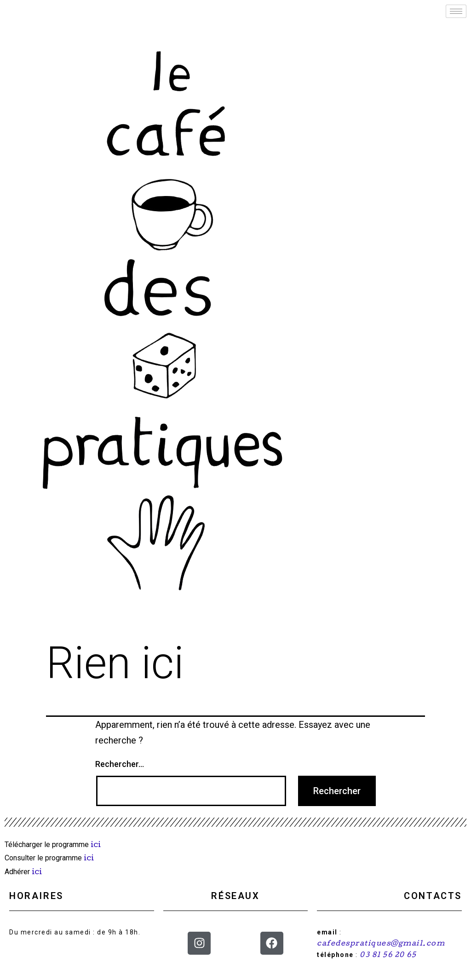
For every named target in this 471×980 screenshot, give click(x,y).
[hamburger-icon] (456, 11)
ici (97, 845)
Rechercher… (120, 764)
